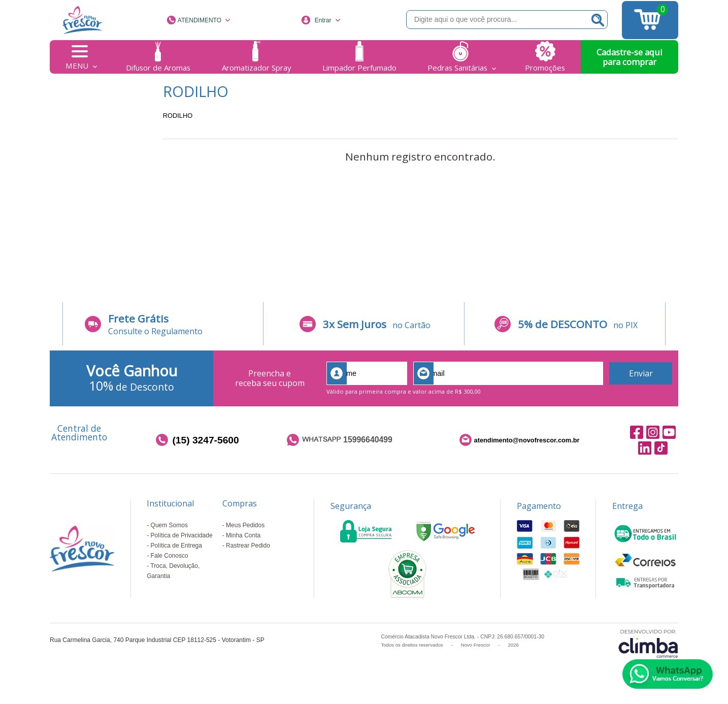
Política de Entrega (176, 546)
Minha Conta (243, 535)
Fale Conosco (170, 556)
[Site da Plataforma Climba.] (648, 643)
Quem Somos (169, 525)
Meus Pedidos (245, 525)
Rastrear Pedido (248, 546)
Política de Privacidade (182, 535)
